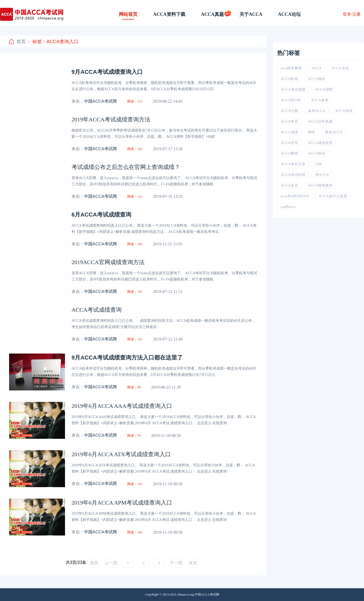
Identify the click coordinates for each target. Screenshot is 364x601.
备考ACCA (317, 111)
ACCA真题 (212, 14)
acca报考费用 (291, 68)
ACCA (317, 68)
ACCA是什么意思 (333, 196)
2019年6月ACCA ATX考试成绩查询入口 (121, 454)
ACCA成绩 (289, 132)
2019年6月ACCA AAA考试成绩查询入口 (122, 406)
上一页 (111, 563)
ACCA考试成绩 (293, 90)
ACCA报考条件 (320, 185)
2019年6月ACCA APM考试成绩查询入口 (122, 503)
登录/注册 (352, 14)
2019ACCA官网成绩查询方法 (108, 262)
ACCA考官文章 (293, 164)
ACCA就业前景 (320, 143)
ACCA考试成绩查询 (97, 310)
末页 (193, 563)
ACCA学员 (289, 122)
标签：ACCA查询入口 (53, 42)
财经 (311, 132)
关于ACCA (251, 14)
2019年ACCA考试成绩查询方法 (111, 119)
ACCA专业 (340, 68)
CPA (318, 164)
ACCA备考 (320, 100)
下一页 (176, 563)
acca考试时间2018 (295, 196)
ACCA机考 (289, 79)
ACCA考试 (344, 111)
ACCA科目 (317, 153)
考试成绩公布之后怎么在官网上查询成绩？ (126, 167)
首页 (17, 42)
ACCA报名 (317, 79)
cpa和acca (288, 207)
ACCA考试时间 (293, 175)
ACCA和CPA (291, 100)
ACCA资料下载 (169, 14)
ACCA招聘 (324, 90)
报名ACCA (334, 132)
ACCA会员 (289, 185)
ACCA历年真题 (320, 122)
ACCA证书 (289, 143)
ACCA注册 (289, 111)
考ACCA (322, 175)
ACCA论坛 (289, 14)
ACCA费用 (289, 153)
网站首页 (128, 14)
